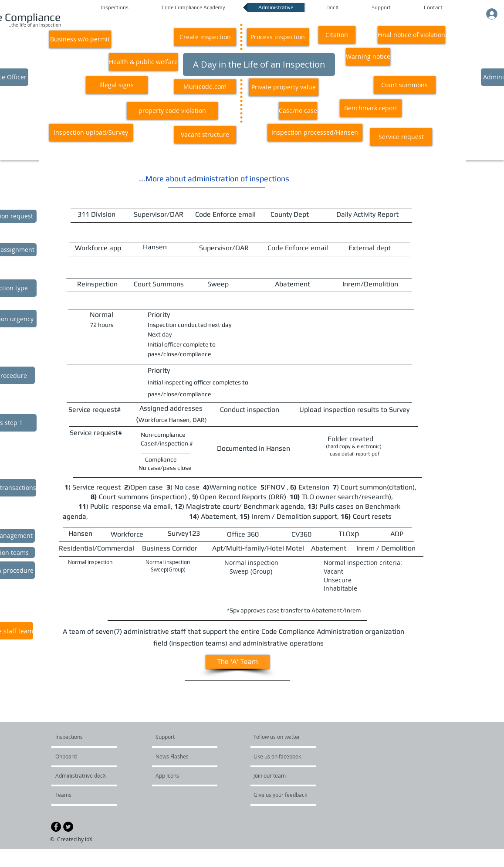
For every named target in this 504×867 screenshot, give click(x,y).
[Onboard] (80, 756)
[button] (80, 39)
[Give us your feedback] (285, 795)
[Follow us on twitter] (277, 737)
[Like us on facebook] (280, 756)
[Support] (176, 737)
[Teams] (97, 795)
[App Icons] (179, 775)
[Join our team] (277, 775)
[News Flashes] (181, 756)
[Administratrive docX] (81, 775)
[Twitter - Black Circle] (68, 827)
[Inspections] (89, 737)
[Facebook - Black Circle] (56, 827)
